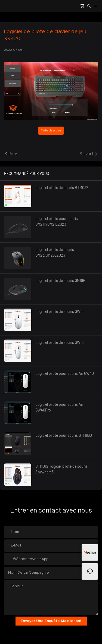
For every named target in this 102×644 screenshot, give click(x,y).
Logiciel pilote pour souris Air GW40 (65, 373)
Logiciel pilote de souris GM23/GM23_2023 (55, 252)
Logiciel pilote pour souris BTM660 (64, 435)
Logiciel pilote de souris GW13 (59, 311)
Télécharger (51, 131)
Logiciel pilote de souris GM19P (60, 280)
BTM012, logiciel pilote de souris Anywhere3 (61, 469)
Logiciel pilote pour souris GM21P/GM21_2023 (57, 221)
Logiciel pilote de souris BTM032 (62, 188)
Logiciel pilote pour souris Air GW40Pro (59, 407)
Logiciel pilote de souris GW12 (60, 342)
